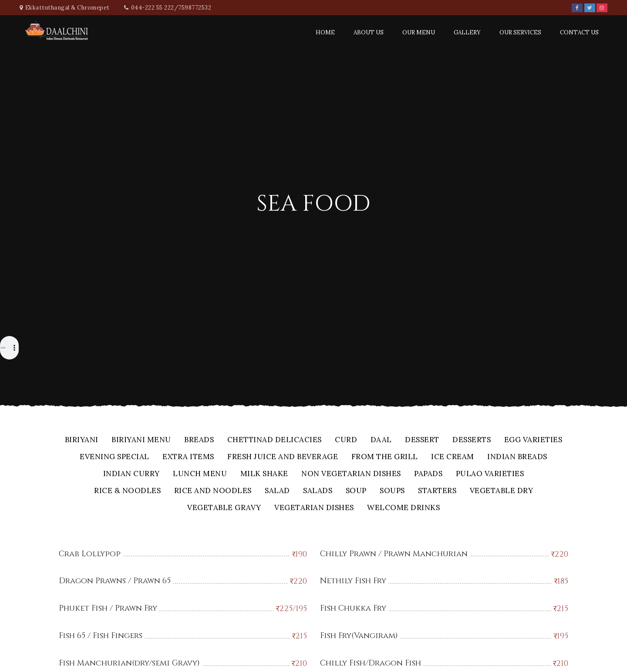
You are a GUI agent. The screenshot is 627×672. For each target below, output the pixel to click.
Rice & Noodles (127, 491)
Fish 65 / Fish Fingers (101, 636)
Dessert (422, 440)
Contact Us (579, 32)
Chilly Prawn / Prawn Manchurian (394, 554)
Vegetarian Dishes (314, 508)
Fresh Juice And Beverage (283, 457)
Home (325, 32)
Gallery (467, 32)
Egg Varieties (533, 440)
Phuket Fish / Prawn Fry (108, 608)
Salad (277, 491)
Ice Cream (453, 457)
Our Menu (419, 32)
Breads (199, 440)
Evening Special (115, 457)
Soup (356, 491)
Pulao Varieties (490, 474)
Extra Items (188, 457)
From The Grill (385, 457)
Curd (346, 440)
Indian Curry (131, 474)
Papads (428, 474)
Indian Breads (517, 457)
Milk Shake (264, 474)
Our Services (520, 32)
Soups (392, 491)
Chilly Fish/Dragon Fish (371, 663)
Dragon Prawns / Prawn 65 (115, 581)
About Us (369, 32)
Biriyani (82, 440)
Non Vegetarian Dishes (351, 474)
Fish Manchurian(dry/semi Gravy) (129, 663)
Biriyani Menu (141, 440)
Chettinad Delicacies (275, 440)
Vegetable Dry (502, 491)
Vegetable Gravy (224, 508)
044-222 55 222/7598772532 (171, 8)
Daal (381, 440)
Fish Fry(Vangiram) (359, 636)
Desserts (472, 440)
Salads (318, 491)
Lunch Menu (200, 474)
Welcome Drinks (403, 508)
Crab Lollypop (90, 554)
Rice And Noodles (213, 491)
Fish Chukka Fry (353, 608)
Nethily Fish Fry (353, 581)
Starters (437, 491)
